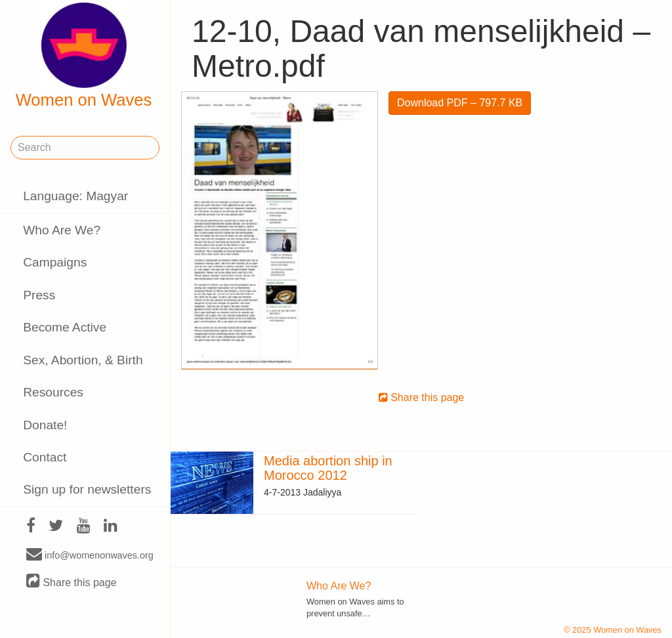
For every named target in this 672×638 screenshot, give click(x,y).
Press (39, 295)
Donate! (45, 425)
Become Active (65, 327)
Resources (53, 392)
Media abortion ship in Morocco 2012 (328, 468)
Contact (45, 457)
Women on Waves (84, 56)
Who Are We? (62, 230)
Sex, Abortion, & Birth (83, 360)
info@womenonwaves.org (90, 555)
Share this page (72, 582)
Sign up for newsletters (87, 489)
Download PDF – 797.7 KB (460, 103)
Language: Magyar (75, 196)
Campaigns (55, 262)
